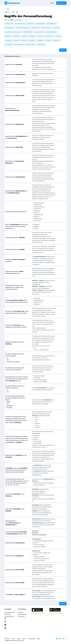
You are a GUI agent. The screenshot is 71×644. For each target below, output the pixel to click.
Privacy (14, 639)
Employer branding (22, 614)
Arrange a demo (21, 616)
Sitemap (39, 639)
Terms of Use (7, 639)
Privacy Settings (31, 639)
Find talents (20, 612)
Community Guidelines (9, 616)
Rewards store (8, 614)
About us (24, 639)
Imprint (19, 639)
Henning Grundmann (18, 20)
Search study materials (9, 612)
